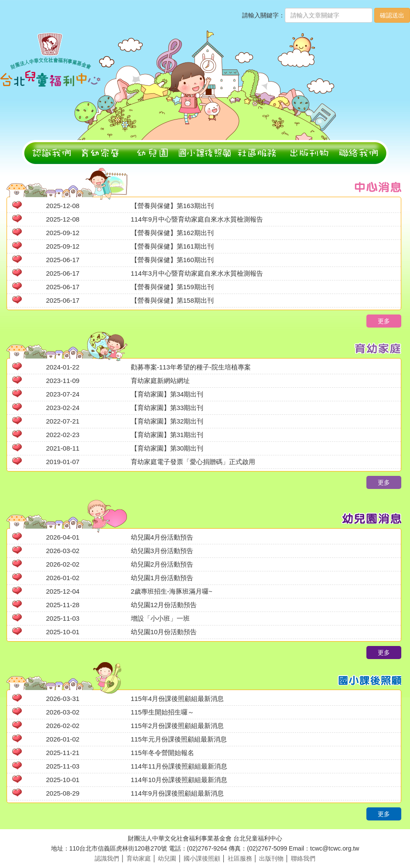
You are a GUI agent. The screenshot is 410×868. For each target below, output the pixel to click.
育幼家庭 (139, 858)
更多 (384, 321)
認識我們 (107, 858)
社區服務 (240, 858)
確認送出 (392, 15)
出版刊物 (271, 858)
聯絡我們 (303, 858)
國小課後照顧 (202, 858)
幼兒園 (167, 858)
